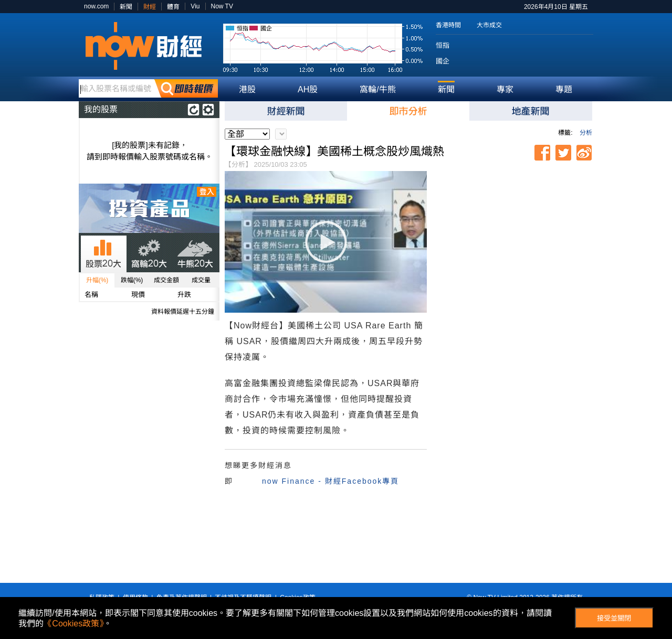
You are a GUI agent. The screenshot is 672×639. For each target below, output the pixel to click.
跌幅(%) (132, 280)
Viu (195, 6)
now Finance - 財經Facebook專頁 (330, 481)
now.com (96, 6)
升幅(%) (97, 280)
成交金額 (166, 280)
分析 (586, 133)
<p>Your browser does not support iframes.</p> (513, 231)
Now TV (222, 6)
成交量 (201, 280)
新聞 (126, 7)
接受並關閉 (614, 618)
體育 (173, 7)
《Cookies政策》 (73, 624)
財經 (150, 7)
